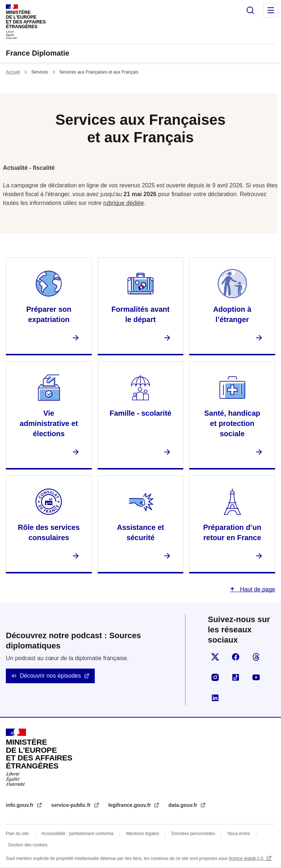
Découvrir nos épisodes (50, 676)
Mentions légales (143, 834)
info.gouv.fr (20, 805)
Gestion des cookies (28, 845)
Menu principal (271, 10)
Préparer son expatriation (49, 314)
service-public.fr (72, 805)
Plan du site (17, 834)
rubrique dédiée (123, 203)
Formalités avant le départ (141, 314)
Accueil (13, 72)
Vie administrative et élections (49, 423)
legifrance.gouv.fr (130, 805)
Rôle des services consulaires (49, 532)
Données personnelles (193, 834)
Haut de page (257, 589)
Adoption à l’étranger (232, 314)
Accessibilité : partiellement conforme (78, 834)
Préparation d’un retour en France (232, 532)
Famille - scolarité (141, 413)
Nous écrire (239, 834)
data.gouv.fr (183, 805)
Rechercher (250, 10)
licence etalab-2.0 (247, 858)
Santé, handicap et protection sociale (232, 423)
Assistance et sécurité (141, 532)
